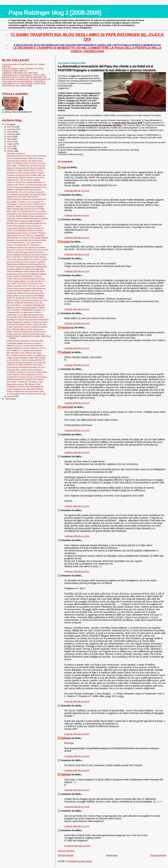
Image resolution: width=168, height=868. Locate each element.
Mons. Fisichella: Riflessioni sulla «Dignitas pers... (26, 329)
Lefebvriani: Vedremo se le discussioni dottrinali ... (26, 206)
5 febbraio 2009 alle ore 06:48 (77, 756)
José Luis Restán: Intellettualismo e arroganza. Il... (26, 310)
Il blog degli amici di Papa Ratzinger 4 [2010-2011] (24, 81)
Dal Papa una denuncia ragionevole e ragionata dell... (27, 267)
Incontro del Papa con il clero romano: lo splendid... (26, 262)
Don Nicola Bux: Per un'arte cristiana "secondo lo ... (26, 192)
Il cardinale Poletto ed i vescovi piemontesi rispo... (26, 269)
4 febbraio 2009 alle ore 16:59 (77, 254)
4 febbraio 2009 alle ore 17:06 (77, 323)
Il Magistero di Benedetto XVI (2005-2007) (20, 73)
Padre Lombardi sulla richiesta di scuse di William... (26, 209)
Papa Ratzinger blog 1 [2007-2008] (17, 86)
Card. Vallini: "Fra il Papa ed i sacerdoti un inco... (25, 283)
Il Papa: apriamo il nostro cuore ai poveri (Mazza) (25, 296)
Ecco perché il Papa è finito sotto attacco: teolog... (26, 317)
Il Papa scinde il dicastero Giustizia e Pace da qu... (26, 178)
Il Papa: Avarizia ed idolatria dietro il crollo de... (25, 276)
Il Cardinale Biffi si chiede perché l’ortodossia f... (25, 370)
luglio (10, 139)
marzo (10, 149)
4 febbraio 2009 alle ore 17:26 (77, 365)
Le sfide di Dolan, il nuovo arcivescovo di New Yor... (26, 360)
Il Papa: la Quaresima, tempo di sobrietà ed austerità (27, 327)
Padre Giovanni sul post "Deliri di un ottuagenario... (26, 235)
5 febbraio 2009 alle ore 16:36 (77, 770)
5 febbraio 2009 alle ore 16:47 (77, 790)
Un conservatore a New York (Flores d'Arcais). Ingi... (27, 394)
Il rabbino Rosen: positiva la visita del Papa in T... (25, 221)
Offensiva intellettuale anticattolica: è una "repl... (25, 303)
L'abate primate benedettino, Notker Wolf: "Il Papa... (26, 358)
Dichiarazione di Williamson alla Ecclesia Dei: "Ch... (26, 264)
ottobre (10, 132)
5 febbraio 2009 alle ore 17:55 (77, 807)
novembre (12, 129)
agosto (10, 136)
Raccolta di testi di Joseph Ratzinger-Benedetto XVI (24, 77)
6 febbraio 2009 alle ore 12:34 (77, 826)
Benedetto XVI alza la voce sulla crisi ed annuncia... (26, 247)
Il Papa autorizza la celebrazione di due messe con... (27, 199)
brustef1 (66, 242)
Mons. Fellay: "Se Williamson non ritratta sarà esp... (26, 166)
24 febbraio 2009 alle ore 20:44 (77, 846)
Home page (112, 855)
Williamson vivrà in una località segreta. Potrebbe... (26, 308)
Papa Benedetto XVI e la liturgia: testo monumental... (27, 156)
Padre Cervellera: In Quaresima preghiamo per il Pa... (27, 300)
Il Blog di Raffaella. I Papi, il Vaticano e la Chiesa (23, 68)
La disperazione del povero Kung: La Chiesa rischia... (27, 377)
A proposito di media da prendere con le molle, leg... (27, 362)
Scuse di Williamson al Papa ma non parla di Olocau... (27, 255)
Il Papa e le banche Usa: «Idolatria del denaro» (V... (26, 182)
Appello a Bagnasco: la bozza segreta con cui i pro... (27, 348)
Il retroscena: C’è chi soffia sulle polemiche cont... (26, 315)
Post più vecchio (158, 855)
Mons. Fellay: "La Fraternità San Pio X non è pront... (27, 211)
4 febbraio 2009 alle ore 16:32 (77, 238)
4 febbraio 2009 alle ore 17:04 (77, 271)
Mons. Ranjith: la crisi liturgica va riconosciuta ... (25, 350)
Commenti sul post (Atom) (80, 861)
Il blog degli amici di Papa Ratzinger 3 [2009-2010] (24, 83)
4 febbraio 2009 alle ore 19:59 (77, 536)
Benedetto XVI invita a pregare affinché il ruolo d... (26, 173)
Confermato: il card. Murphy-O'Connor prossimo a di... (27, 214)
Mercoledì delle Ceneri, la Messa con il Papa (24, 353)
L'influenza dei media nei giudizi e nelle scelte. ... (25, 365)
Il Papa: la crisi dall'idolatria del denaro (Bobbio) (25, 230)
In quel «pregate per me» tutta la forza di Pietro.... (26, 389)
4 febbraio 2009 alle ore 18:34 (77, 452)
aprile (10, 146)
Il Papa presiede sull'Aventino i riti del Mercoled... (25, 341)
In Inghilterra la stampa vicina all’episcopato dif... (25, 386)
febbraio (11, 151)
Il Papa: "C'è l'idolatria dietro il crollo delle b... (24, 245)
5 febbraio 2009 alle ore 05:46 (77, 701)
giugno (10, 141)
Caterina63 (67, 407)
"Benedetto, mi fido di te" (16, 154)
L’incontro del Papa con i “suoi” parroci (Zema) (24, 242)
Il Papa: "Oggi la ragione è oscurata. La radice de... (26, 281)
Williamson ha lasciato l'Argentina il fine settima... (26, 379)
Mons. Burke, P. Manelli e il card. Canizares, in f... (26, 202)
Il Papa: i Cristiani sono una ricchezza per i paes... (26, 391)
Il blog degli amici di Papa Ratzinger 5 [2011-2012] (24, 75)
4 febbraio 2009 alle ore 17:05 (77, 309)
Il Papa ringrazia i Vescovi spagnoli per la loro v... (25, 374)
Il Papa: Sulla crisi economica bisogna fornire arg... (26, 279)
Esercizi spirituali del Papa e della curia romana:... (26, 158)
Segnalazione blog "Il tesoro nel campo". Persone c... (27, 233)
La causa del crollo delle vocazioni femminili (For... (26, 228)
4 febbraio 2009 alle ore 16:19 (77, 191)
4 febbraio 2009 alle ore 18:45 (77, 506)
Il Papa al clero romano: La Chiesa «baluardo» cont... (27, 185)
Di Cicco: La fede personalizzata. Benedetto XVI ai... (27, 187)
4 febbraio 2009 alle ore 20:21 (77, 571)
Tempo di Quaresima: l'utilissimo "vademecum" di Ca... (28, 322)
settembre (12, 134)
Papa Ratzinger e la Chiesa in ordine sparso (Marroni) (27, 238)
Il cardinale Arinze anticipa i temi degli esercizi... (25, 161)
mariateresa (68, 327)
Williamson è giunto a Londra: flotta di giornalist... (26, 346)
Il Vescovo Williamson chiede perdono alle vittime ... (26, 271)
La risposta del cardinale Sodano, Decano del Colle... (27, 324)
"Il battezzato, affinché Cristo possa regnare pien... (26, 293)
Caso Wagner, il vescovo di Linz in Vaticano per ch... (27, 204)
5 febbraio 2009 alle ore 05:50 (77, 734)
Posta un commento (66, 851)
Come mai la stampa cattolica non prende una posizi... (27, 259)
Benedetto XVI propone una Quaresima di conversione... (28, 320)
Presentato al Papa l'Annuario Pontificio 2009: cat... (26, 175)
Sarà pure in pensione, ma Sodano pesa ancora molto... (28, 250)
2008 (7, 399)
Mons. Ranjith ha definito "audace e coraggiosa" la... (27, 355)
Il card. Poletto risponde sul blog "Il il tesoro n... (25, 226)
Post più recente (65, 855)
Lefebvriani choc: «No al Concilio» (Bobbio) (23, 180)
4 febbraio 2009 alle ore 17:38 (77, 403)
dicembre (11, 127)
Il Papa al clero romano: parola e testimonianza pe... (27, 288)
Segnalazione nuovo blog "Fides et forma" (23, 197)
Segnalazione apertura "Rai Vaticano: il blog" (24, 384)
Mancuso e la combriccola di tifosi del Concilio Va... (26, 168)
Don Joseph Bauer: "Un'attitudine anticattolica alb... (26, 305)
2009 (7, 124)
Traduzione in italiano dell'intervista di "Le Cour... (25, 170)
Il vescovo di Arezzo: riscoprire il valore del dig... (25, 291)
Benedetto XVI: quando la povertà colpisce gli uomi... (27, 223)
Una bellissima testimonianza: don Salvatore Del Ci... (27, 194)
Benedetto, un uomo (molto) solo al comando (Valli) (26, 240)
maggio (10, 144)
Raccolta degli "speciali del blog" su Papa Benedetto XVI (26, 79)
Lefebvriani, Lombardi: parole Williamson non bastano (27, 218)
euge (64, 167)
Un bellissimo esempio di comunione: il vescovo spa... (27, 372)
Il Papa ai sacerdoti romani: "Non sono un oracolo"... (27, 286)
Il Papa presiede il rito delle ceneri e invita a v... (25, 312)
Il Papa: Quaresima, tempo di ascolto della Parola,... (27, 334)
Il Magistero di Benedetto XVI (15, 71)
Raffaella (66, 352)
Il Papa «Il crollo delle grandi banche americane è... (26, 252)
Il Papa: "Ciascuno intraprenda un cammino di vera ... (27, 332)
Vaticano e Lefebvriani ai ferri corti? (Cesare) (24, 190)
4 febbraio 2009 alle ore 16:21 (77, 215)
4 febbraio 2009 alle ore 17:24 (77, 348)
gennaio (11, 396)
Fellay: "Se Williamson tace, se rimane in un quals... (26, 163)
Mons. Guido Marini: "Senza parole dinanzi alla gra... (27, 257)
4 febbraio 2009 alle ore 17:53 (77, 430)
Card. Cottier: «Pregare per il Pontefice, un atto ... (26, 382)
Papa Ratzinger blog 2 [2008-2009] (55, 13)
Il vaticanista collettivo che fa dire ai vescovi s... (25, 343)
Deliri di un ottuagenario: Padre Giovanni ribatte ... (26, 298)
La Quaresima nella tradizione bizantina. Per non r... (26, 367)
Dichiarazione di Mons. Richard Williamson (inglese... (27, 274)
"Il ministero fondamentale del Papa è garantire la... (26, 216)
